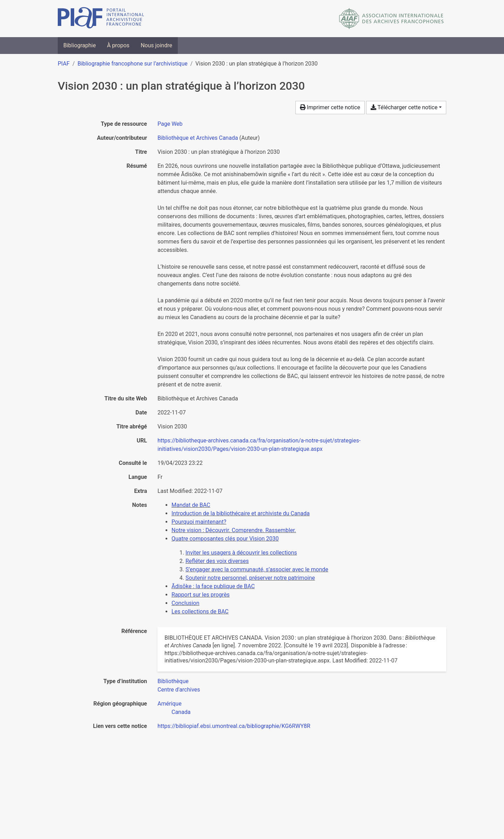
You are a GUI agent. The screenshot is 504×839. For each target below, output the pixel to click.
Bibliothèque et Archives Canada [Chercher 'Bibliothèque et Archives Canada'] (198, 138)
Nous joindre (156, 45)
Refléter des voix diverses (217, 561)
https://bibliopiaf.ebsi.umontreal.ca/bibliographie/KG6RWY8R (234, 726)
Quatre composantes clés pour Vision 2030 (225, 539)
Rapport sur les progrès (201, 595)
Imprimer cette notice (330, 107)
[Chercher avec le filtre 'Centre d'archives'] (179, 690)
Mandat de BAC (191, 505)
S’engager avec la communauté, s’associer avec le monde (257, 569)
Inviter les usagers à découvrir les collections (241, 553)
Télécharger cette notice (404, 107)
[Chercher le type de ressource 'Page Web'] (170, 124)
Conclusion (185, 603)
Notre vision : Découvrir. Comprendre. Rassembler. (234, 530)
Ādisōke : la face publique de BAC (213, 586)
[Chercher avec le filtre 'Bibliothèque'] (173, 681)
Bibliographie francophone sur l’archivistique (132, 64)
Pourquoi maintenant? (199, 522)
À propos (118, 45)
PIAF (64, 64)
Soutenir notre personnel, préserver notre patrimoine (250, 578)
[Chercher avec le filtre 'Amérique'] (170, 704)
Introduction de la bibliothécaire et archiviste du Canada (241, 513)
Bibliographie (80, 45)
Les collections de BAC (200, 611)
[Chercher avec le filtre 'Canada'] (181, 712)
